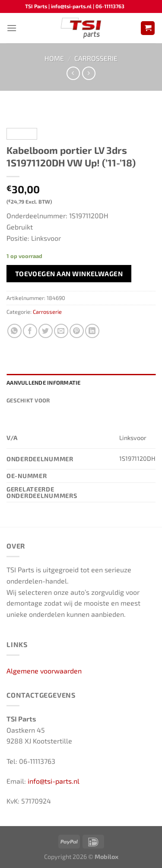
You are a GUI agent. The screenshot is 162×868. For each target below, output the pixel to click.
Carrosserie (96, 58)
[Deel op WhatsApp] (14, 331)
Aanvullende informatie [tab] (44, 383)
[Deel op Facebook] (30, 331)
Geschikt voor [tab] (28, 400)
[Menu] (12, 28)
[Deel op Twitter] (46, 331)
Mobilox (106, 857)
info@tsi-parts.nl (54, 781)
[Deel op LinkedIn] (92, 331)
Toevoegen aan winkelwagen (69, 273)
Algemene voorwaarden (44, 671)
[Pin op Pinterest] (77, 331)
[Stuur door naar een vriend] (61, 331)
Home (54, 58)
